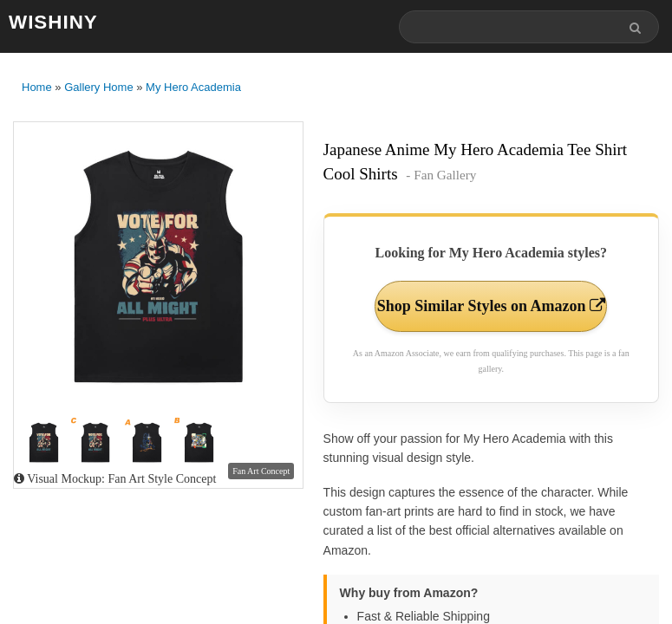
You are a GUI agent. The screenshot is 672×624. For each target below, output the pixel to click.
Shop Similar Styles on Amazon (491, 306)
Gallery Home (98, 87)
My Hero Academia (193, 87)
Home (37, 87)
